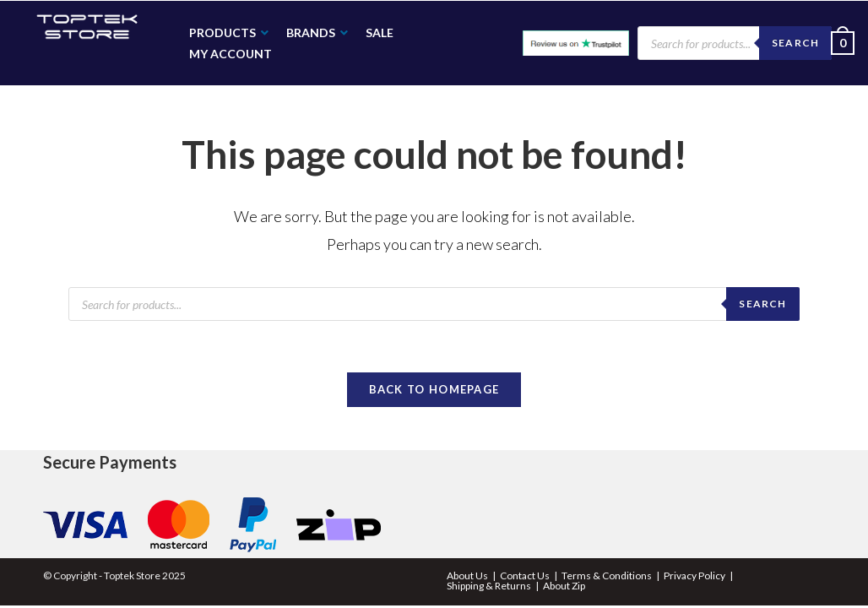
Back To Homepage (434, 389)
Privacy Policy (694, 575)
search (762, 304)
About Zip (564, 586)
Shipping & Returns (489, 586)
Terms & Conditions (607, 575)
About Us (467, 575)
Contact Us (525, 575)
